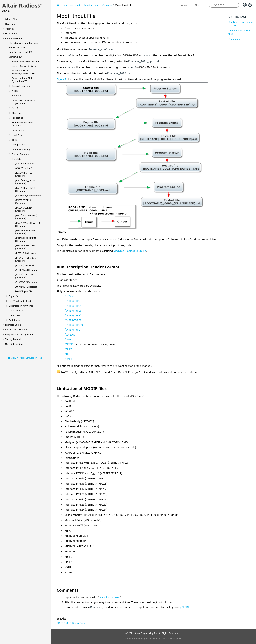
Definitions (14, 320)
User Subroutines (14, 344)
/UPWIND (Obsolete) (26, 287)
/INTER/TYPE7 (73, 315)
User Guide (11, 33)
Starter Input (15, 57)
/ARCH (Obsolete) (24, 164)
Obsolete (16, 159)
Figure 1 (61, 79)
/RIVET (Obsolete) (24, 265)
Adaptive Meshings (22, 149)
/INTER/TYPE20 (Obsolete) (23, 202)
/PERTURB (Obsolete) (26, 253)
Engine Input (15, 296)
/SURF (68, 349)
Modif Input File (24, 291)
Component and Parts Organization (23, 102)
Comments (234, 39)
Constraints (18, 130)
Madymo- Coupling (130, 251)
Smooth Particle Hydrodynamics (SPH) (23, 72)
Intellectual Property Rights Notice (142, 638)
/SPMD (69, 344)
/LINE (68, 339)
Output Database (21, 154)
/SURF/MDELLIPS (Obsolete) (24, 276)
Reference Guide (14, 38)
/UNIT (68, 359)
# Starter (109, 597)
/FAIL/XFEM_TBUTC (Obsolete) (25, 189)
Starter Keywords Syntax (25, 66)
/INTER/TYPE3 (73, 301)
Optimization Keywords (21, 306)
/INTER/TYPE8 (73, 320)
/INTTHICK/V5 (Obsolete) (28, 195)
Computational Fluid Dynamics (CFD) (22, 80)
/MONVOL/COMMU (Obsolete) (25, 239)
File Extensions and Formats (23, 43)
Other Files (14, 315)
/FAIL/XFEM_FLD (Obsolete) (24, 174)
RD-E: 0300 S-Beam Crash (71, 623)
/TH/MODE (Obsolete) (27, 282)
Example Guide (13, 325)
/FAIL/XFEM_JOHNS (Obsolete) (25, 182)
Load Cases (18, 135)
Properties (17, 118)
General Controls (21, 86)
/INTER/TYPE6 (73, 311)
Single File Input (17, 47)
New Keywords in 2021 (20, 52)
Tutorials (10, 29)
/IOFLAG (70, 335)
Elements (16, 95)
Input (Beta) (20, 301)
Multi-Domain (16, 310)
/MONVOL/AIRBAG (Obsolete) (25, 232)
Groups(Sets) (19, 145)
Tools (15, 140)
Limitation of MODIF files (239, 32)
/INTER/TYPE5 (73, 306)
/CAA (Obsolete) (24, 168)
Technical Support (172, 638)
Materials (17, 113)
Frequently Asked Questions (20, 334)
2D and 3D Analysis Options (26, 61)
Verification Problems (16, 330)
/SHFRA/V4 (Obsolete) (27, 270)
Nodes (15, 91)
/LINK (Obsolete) (24, 209)
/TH (67, 354)
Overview (10, 24)
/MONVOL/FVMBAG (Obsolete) (26, 247)
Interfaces (17, 108)
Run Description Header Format (241, 24)
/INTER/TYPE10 (74, 325)
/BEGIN (69, 296)
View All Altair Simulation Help (27, 358)
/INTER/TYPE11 (74, 330)
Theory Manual (13, 339)
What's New (11, 19)
